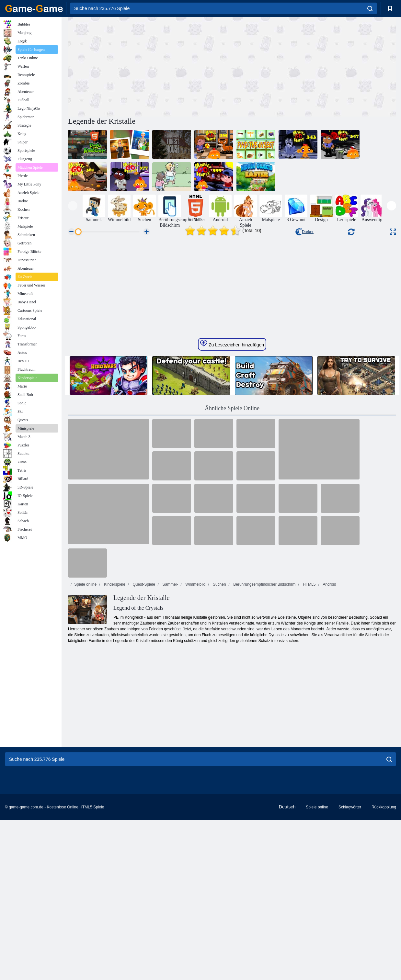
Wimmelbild (195, 736)
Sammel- (170, 736)
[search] (370, 8)
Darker (304, 232)
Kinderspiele (114, 736)
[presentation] (73, 206)
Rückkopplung (384, 959)
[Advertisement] (150, 66)
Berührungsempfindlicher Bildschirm (264, 736)
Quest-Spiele (143, 736)
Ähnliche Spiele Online (232, 560)
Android (329, 736)
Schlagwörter (350, 959)
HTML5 (309, 736)
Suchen (219, 736)
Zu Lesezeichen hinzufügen (232, 496)
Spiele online (85, 736)
